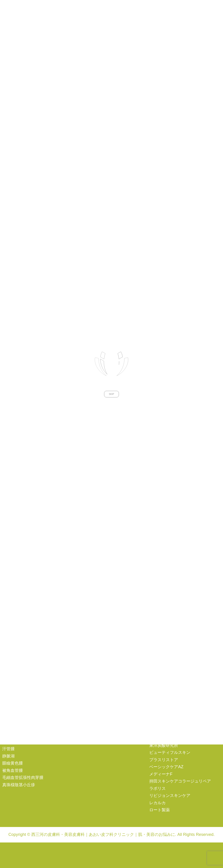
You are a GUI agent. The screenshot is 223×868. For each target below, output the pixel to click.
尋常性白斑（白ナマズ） (25, 627)
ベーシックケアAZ (166, 767)
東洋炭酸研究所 (164, 745)
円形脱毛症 (13, 634)
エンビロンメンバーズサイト (29, 557)
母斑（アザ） (15, 734)
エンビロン (160, 695)
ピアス (82, 601)
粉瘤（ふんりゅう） (21, 727)
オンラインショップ (21, 550)
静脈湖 (8, 756)
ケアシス (157, 561)
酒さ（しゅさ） (17, 598)
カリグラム (160, 709)
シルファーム (162, 568)
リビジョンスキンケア (170, 796)
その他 (82, 568)
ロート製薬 (160, 810)
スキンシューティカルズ (172, 731)
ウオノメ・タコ (17, 648)
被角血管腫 (13, 770)
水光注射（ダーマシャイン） (176, 632)
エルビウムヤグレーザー (172, 553)
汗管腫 (8, 749)
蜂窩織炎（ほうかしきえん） (29, 699)
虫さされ (10, 684)
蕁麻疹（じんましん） (23, 613)
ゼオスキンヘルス (166, 738)
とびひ (8, 691)
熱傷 (6, 713)
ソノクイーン (162, 575)
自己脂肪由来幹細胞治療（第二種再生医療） (111, 653)
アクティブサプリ (166, 688)
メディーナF (161, 774)
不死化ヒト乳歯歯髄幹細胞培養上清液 (111, 642)
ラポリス (157, 788)
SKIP (111, 296)
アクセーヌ (160, 674)
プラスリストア (164, 760)
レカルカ (157, 803)
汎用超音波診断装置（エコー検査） (182, 625)
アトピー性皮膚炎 (19, 605)
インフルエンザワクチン (98, 691)
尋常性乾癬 (13, 620)
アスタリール (162, 681)
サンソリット (162, 717)
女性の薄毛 (86, 594)
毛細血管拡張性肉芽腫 (23, 778)
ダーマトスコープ (166, 589)
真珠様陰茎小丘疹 (19, 785)
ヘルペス (10, 663)
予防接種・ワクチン (94, 672)
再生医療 (84, 617)
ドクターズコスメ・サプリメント (180, 655)
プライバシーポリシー (23, 564)
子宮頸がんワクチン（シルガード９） (111, 684)
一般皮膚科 (13, 580)
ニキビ (8, 591)
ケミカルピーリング (168, 639)
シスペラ (157, 724)
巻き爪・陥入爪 (17, 656)
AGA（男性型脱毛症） (97, 587)
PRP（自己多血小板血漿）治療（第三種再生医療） (111, 632)
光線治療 (10, 742)
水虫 (6, 641)
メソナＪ (157, 618)
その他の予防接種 (92, 698)
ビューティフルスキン (170, 752)
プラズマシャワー (166, 611)
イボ (6, 677)
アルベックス (162, 666)
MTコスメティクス (167, 702)
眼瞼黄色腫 (13, 763)
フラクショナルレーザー (172, 604)
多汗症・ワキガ (17, 720)
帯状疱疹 (10, 670)
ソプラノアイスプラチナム (174, 582)
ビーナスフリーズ (166, 596)
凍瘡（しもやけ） (19, 706)
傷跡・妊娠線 (88, 553)
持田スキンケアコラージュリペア (180, 781)
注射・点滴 (86, 580)
